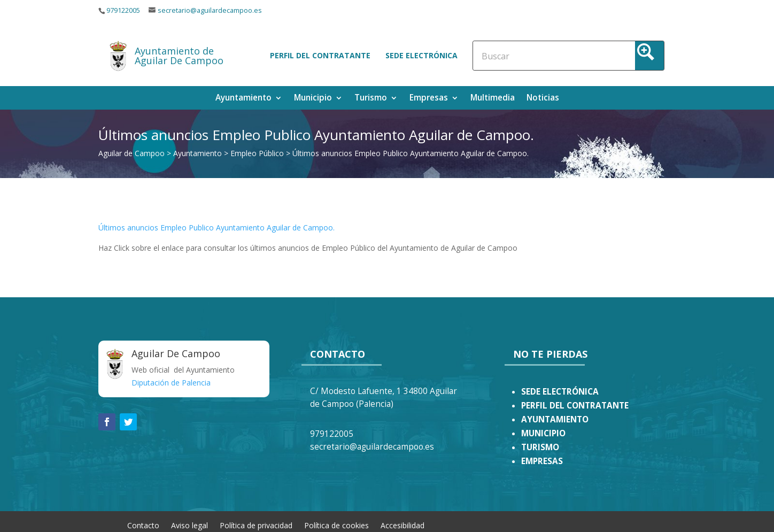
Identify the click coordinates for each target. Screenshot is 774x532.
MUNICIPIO (543, 433)
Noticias (543, 99)
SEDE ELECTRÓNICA (560, 392)
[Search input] (528, 56)
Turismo (371, 99)
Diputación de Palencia (171, 383)
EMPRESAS (542, 461)
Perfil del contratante (320, 55)
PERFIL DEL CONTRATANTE (575, 406)
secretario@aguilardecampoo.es (210, 10)
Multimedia (493, 99)
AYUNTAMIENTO (555, 419)
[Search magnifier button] (649, 56)
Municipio (313, 99)
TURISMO (540, 447)
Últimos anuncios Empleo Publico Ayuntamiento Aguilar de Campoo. (216, 228)
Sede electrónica (421, 55)
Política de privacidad (256, 525)
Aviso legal (189, 525)
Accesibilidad (403, 525)
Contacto (143, 525)
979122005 (123, 10)
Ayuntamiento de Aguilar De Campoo (179, 56)
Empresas (429, 99)
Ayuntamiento (243, 99)
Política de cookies (336, 525)
